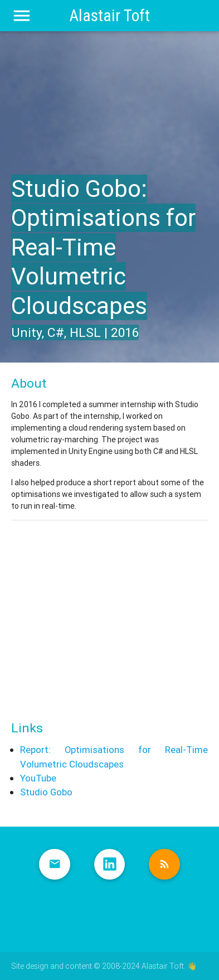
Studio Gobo (46, 792)
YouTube (38, 778)
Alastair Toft (110, 16)
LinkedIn (110, 865)
